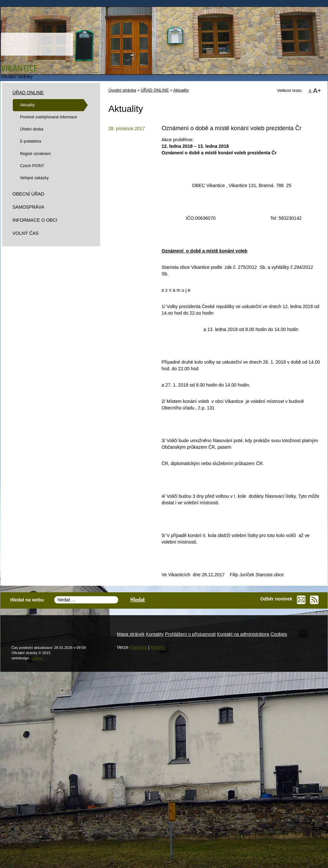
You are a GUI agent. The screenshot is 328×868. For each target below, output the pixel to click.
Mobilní (158, 647)
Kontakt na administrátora (243, 634)
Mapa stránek (131, 634)
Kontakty (155, 634)
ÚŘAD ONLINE (155, 90)
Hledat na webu (27, 600)
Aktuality (181, 90)
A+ (317, 91)
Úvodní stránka (122, 90)
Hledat (138, 599)
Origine (37, 658)
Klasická (138, 647)
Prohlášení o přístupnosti (190, 634)
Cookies (279, 634)
